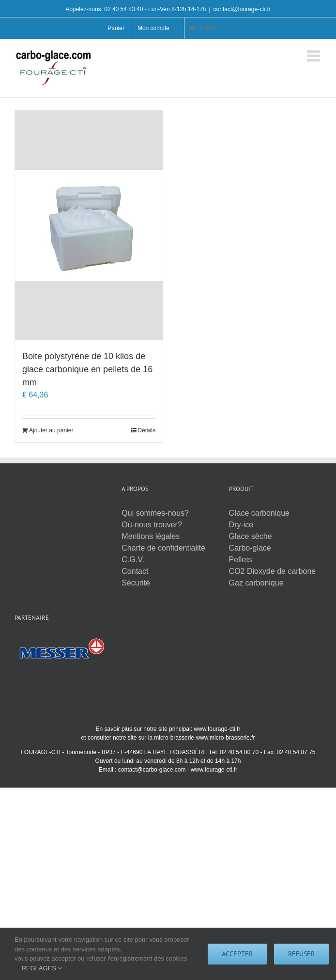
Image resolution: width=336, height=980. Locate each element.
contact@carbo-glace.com (152, 770)
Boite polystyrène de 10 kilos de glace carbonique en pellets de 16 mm (87, 369)
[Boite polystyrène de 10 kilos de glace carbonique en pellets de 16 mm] (89, 225)
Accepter (237, 954)
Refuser (301, 954)
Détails (146, 430)
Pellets (241, 560)
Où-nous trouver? (152, 525)
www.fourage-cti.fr (217, 729)
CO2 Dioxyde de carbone (273, 571)
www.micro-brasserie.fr (225, 738)
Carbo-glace (250, 548)
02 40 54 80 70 (239, 752)
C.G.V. (133, 560)
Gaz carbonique (256, 583)
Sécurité (136, 583)
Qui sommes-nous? (155, 513)
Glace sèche (251, 536)
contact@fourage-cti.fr (242, 9)
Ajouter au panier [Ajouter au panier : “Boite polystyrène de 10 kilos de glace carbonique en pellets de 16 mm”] (51, 430)
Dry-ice (241, 525)
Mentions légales (151, 536)
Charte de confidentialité (163, 548)
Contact (135, 571)
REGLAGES (41, 968)
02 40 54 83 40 (123, 9)
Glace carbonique (259, 513)
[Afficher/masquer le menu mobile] (314, 56)
